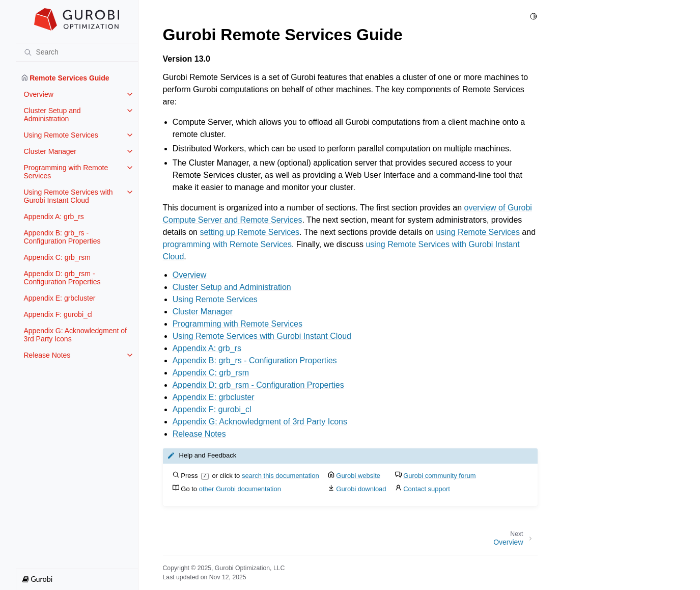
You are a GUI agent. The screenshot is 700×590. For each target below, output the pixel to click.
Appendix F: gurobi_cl (58, 314)
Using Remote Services (61, 135)
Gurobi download (361, 489)
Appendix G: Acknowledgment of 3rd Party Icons (75, 335)
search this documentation (281, 476)
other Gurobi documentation (240, 489)
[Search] (77, 52)
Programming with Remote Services (66, 172)
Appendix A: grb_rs (54, 217)
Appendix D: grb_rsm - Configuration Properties (62, 278)
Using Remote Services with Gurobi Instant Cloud (68, 196)
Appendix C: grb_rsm (58, 257)
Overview (39, 94)
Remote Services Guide (65, 78)
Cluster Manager (50, 151)
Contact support (427, 489)
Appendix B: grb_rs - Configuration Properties (62, 237)
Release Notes (47, 355)
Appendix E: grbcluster (60, 298)
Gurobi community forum (439, 476)
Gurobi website (358, 476)
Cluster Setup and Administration (52, 115)
